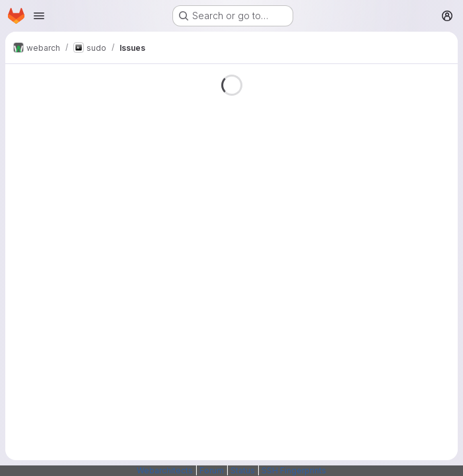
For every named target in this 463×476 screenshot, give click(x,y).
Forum (212, 470)
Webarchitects (165, 470)
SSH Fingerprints (294, 470)
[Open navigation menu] (39, 16)
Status (243, 470)
